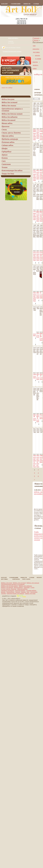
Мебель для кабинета (25, 586)
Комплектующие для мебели (15, 594)
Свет (28, 592)
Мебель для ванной (7, 587)
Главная (36, 38)
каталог (5, 4)
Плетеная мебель (20, 591)
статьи (36, 4)
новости (27, 4)
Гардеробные (10, 592)
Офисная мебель (22, 589)
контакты (16, 579)
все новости (38, 523)
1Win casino (26, 579)
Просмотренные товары (13, 48)
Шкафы (3, 592)
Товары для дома (30, 594)
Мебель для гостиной (19, 583)
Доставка (36, 52)
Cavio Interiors (35, 139)
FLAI (38, 337)
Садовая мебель (31, 591)
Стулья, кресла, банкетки (9, 589)
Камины (23, 592)
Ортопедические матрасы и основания (13, 584)
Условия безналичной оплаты (12, 51)
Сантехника (34, 592)
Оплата (37, 55)
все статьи (38, 572)
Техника (4, 594)
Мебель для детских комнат (10, 586)
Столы (36, 40)
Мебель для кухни (7, 583)
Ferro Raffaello (39, 297)
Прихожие (27, 587)
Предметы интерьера (8, 591)
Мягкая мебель (18, 587)
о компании (16, 4)
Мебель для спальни (33, 583)
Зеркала (18, 592)
